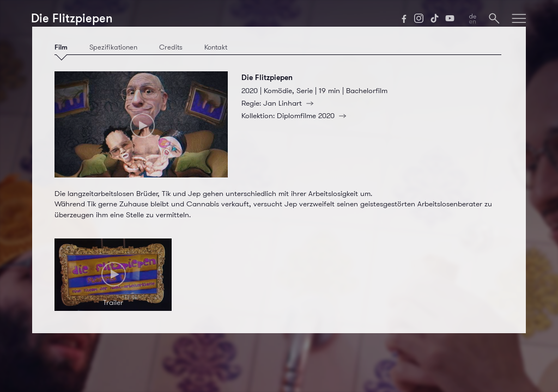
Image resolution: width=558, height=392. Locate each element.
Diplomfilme (314, 115)
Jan (290, 103)
